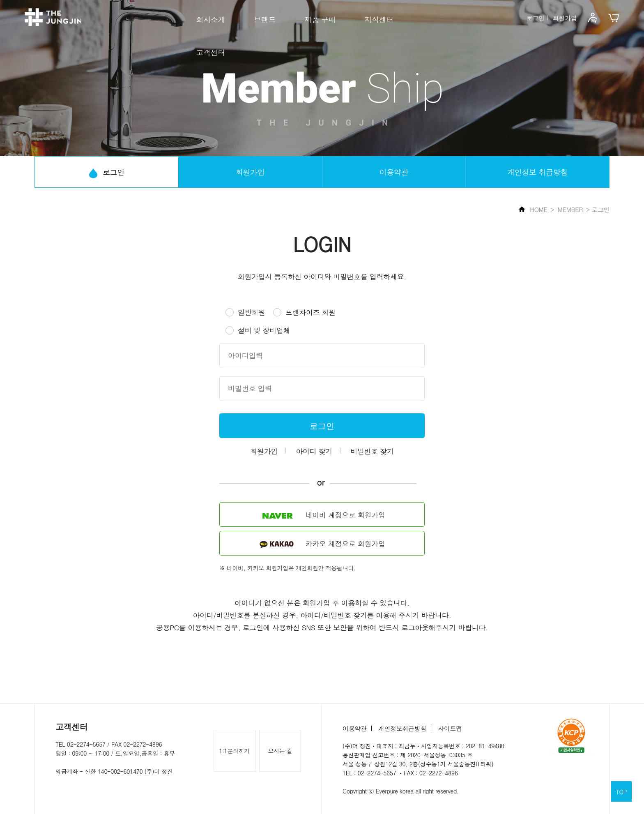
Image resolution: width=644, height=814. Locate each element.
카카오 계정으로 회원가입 (322, 544)
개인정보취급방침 (402, 728)
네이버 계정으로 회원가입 (322, 515)
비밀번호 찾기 (372, 451)
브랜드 (265, 20)
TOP (622, 792)
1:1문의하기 (234, 751)
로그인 (536, 17)
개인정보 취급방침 (537, 172)
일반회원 (252, 312)
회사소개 (211, 20)
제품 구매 (320, 20)
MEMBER (570, 209)
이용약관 (394, 172)
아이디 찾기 (314, 451)
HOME (533, 209)
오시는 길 (280, 751)
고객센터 (211, 52)
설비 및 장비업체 (264, 330)
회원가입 (565, 17)
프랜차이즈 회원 (310, 312)
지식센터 (379, 20)
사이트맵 (450, 728)
